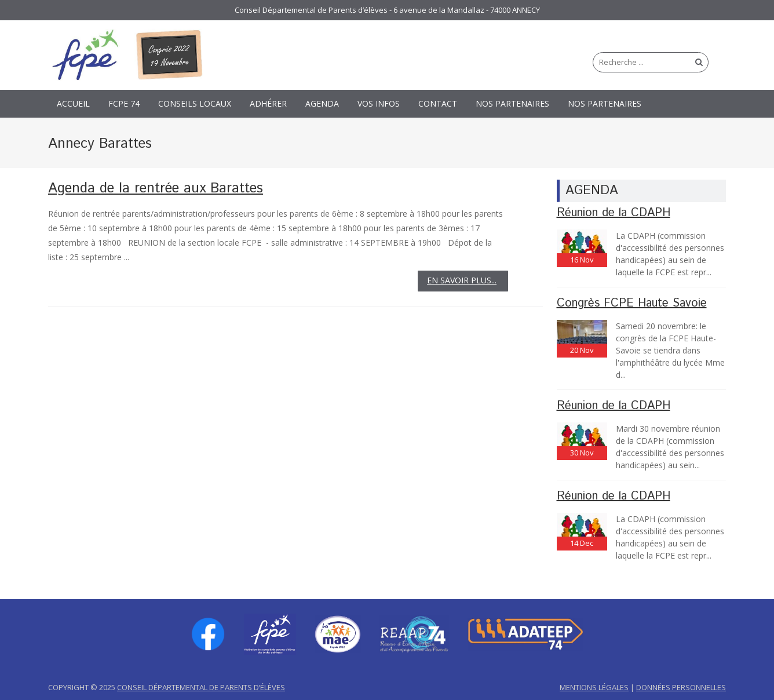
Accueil (73, 103)
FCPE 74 (124, 103)
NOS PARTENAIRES (512, 103)
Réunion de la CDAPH (614, 213)
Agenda (322, 103)
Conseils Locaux (195, 103)
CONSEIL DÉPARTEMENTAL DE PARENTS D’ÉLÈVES (201, 687)
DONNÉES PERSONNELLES (681, 687)
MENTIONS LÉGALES (594, 687)
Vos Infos (379, 103)
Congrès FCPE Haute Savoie (632, 303)
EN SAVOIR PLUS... (462, 280)
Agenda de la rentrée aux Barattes (156, 188)
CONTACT (438, 103)
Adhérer (268, 103)
